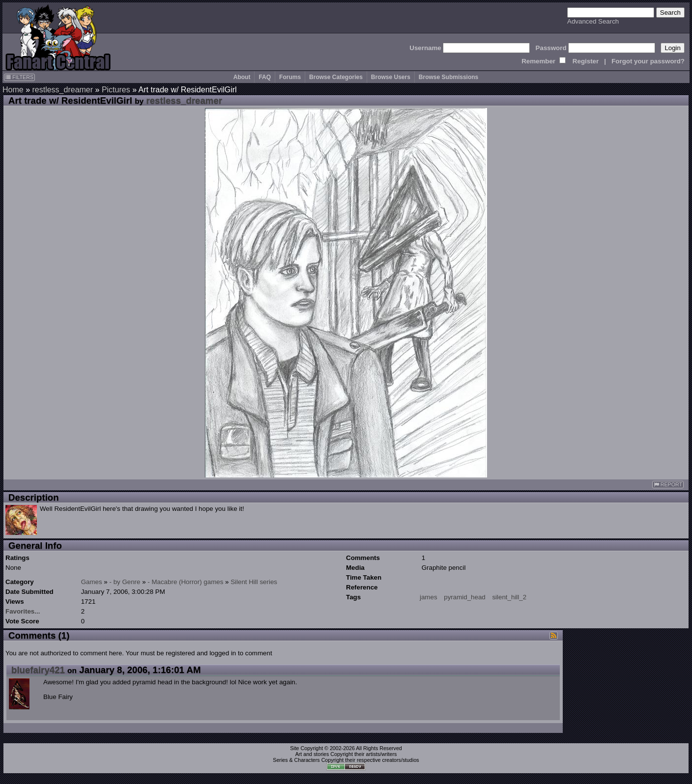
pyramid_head (464, 597)
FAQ (265, 77)
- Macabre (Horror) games (185, 582)
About (242, 77)
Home (13, 90)
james (429, 597)
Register (586, 61)
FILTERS (19, 77)
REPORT (668, 485)
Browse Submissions (448, 77)
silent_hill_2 (509, 597)
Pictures (116, 90)
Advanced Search (593, 21)
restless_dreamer (62, 90)
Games (92, 582)
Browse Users (391, 77)
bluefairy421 (38, 670)
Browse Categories (336, 77)
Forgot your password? (648, 61)
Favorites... (23, 611)
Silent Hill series (254, 582)
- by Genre (125, 582)
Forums (290, 77)
